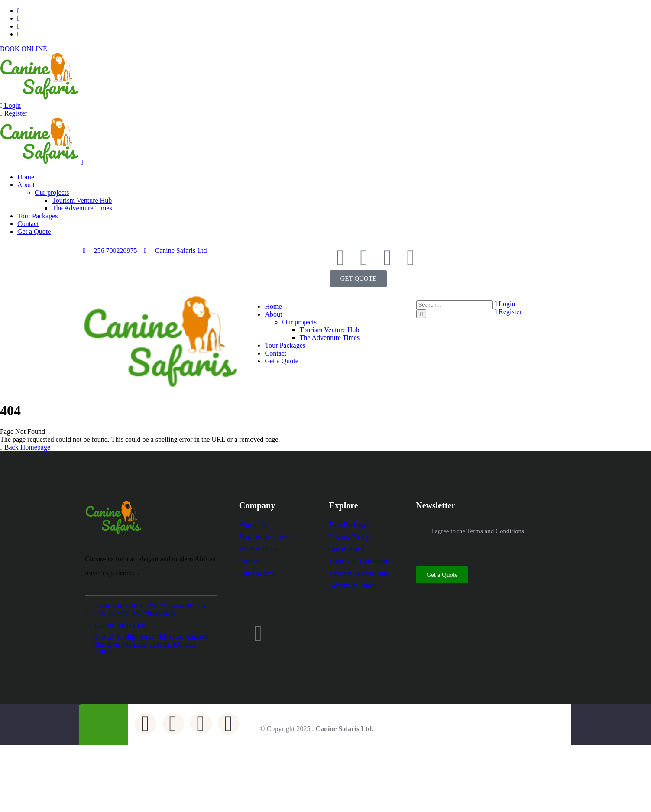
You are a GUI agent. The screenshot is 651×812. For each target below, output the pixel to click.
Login (10, 105)
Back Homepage (25, 447)
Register (14, 113)
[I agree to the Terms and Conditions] (420, 531)
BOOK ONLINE (24, 49)
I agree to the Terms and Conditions (477, 531)
